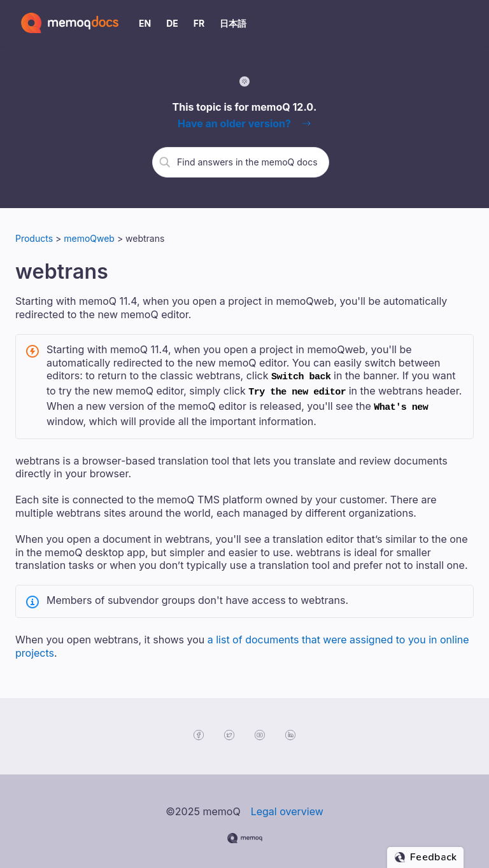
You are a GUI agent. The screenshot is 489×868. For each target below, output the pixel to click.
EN (145, 23)
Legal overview (287, 806)
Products (34, 238)
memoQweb (90, 238)
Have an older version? (234, 123)
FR (199, 23)
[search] (248, 162)
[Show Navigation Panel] (467, 23)
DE (172, 23)
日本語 (233, 23)
